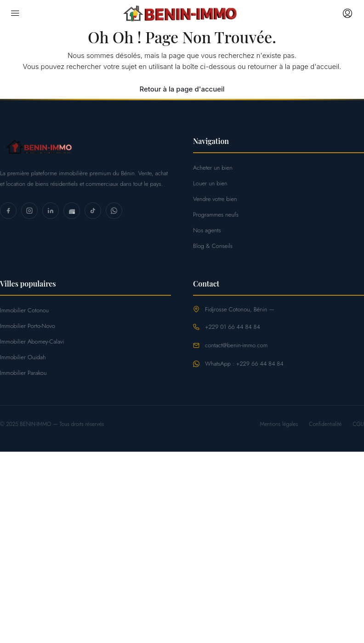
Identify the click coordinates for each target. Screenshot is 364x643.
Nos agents (207, 230)
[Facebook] (8, 211)
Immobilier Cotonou (24, 310)
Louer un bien (210, 183)
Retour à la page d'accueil (182, 89)
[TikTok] (93, 211)
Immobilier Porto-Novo (28, 326)
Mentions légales (279, 424)
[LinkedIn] (51, 211)
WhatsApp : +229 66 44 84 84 (244, 364)
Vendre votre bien (215, 199)
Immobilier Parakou (23, 373)
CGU (358, 424)
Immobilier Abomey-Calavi (32, 342)
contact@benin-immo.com (236, 345)
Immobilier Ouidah (23, 357)
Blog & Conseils (213, 246)
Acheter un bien (213, 168)
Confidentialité (325, 424)
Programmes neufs (216, 215)
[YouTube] (72, 211)
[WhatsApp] (114, 211)
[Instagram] (29, 211)
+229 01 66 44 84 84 (233, 327)
